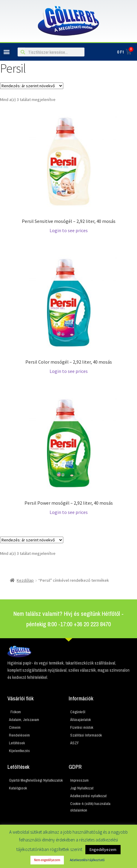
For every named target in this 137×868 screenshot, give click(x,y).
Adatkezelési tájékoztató (87, 860)
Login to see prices (69, 230)
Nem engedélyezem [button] (47, 860)
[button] (6, 52)
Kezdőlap (25, 580)
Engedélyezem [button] (103, 849)
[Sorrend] (32, 86)
